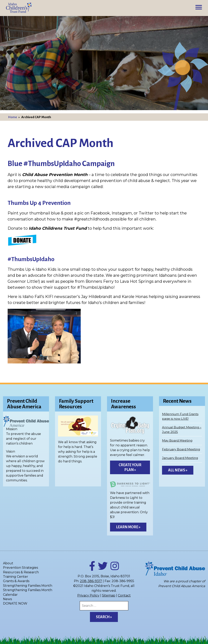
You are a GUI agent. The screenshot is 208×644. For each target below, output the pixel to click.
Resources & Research (21, 572)
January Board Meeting (180, 458)
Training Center (16, 577)
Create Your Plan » (130, 467)
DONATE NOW (15, 603)
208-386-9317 (91, 581)
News (7, 599)
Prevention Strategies (20, 568)
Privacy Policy (88, 595)
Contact (124, 595)
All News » (178, 470)
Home (13, 117)
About (8, 563)
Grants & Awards (16, 581)
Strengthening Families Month (28, 586)
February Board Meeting (181, 449)
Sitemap (109, 595)
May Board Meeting (177, 440)
